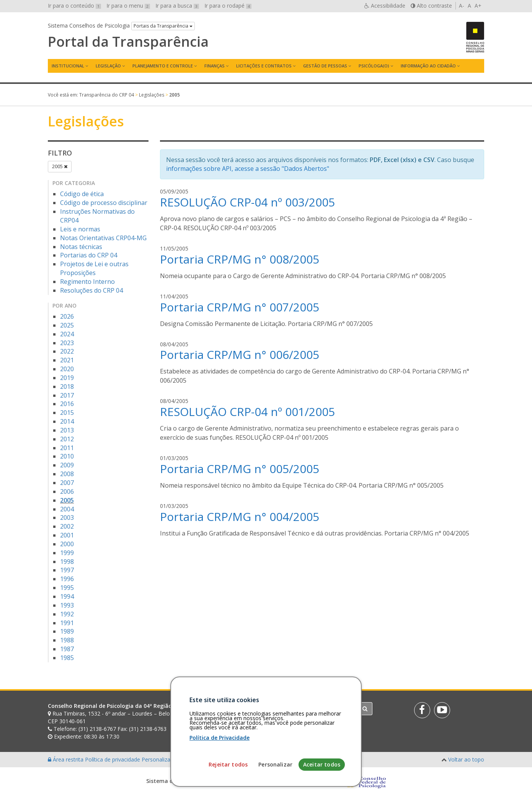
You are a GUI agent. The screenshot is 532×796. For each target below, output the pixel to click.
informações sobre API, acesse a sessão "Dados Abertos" (248, 169)
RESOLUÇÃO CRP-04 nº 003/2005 (247, 202)
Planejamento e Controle (163, 66)
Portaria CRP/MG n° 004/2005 (240, 517)
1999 (67, 553)
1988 (67, 640)
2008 (67, 474)
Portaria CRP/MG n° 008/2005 (240, 259)
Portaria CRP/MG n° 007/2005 (240, 307)
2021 (67, 360)
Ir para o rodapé (228, 6)
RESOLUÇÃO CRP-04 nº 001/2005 (247, 412)
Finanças (215, 66)
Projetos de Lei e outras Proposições (94, 268)
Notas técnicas (81, 247)
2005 (60, 166)
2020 (67, 369)
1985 (67, 658)
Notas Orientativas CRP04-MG (103, 238)
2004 (67, 509)
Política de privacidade (113, 759)
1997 (67, 570)
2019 (67, 378)
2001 (67, 535)
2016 (67, 404)
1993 (67, 605)
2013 (67, 430)
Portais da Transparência (163, 26)
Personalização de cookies (175, 759)
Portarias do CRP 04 (89, 255)
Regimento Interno (87, 282)
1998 (67, 562)
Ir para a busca (177, 6)
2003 (67, 518)
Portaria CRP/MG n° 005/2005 (240, 469)
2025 (67, 325)
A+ (478, 6)
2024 (67, 334)
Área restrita (66, 759)
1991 (67, 623)
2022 (67, 351)
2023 (67, 343)
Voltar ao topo (466, 759)
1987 (67, 649)
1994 (67, 596)
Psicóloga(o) (374, 66)
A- (462, 6)
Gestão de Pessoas (325, 66)
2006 (67, 491)
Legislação (108, 66)
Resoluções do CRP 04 (91, 290)
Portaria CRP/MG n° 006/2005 (240, 355)
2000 (67, 544)
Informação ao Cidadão (428, 66)
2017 (67, 395)
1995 (67, 588)
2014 (67, 421)
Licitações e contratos (264, 66)
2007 (67, 483)
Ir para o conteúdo (74, 6)
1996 (67, 579)
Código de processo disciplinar (104, 203)
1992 (67, 614)
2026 (67, 316)
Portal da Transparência (128, 42)
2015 (67, 413)
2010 (67, 456)
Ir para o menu (128, 6)
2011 (67, 448)
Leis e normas (80, 229)
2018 (67, 387)
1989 (67, 631)
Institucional (68, 66)
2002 (67, 526)
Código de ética (82, 194)
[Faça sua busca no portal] (296, 709)
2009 (67, 465)
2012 (67, 439)
